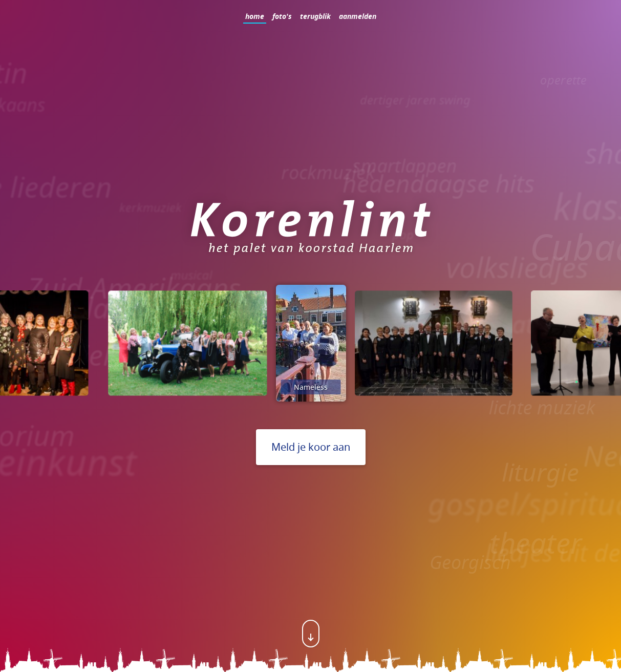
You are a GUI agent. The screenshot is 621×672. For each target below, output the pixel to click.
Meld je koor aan (311, 447)
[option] (188, 343)
